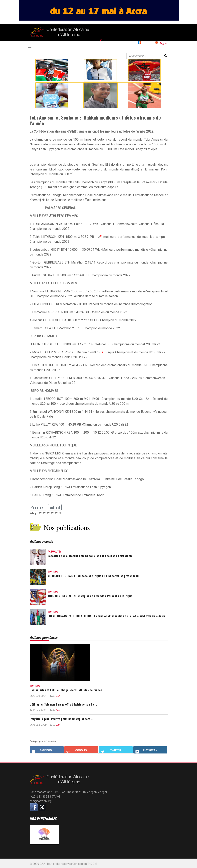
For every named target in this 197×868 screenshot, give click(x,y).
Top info (53, 572)
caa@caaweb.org (41, 801)
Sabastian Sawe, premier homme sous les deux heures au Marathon (90, 556)
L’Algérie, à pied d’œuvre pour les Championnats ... (61, 719)
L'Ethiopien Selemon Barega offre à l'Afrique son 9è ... (63, 704)
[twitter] (100, 40)
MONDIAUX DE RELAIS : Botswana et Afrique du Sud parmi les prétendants (94, 576)
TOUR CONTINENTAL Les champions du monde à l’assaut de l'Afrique (90, 596)
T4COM (92, 864)
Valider (165, 56)
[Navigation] (32, 46)
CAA (58, 696)
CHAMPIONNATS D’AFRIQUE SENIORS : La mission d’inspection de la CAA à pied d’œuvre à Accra (106, 616)
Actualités (54, 552)
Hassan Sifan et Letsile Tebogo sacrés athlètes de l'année (66, 690)
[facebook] (96, 40)
